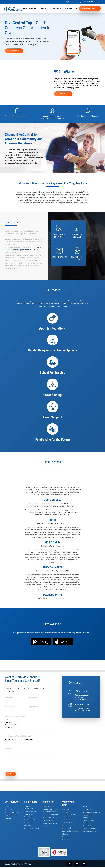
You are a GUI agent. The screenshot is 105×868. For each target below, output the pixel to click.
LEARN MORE (63, 94)
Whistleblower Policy (90, 832)
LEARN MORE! (14, 51)
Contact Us (87, 810)
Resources (69, 8)
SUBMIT (12, 774)
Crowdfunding (48, 821)
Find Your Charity (90, 8)
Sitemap (66, 837)
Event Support (48, 807)
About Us (8, 810)
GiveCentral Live (30, 812)
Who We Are (33, 8)
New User (10, 739)
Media (85, 807)
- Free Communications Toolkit (70, 815)
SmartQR (28, 728)
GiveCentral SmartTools (29, 808)
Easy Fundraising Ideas (71, 831)
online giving (40, 195)
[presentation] (20, 765)
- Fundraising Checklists (69, 822)
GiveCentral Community (29, 816)
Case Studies (67, 829)
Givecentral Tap (28, 725)
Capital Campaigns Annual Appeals (51, 811)
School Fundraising (50, 818)
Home (25, 8)
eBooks (65, 834)
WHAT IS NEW (57, 8)
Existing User (26, 739)
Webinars (8, 819)
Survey (65, 840)
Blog (76, 8)
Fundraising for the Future (50, 825)
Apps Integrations (51, 815)
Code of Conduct (90, 829)
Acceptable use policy (91, 813)
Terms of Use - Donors (88, 817)
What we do (45, 8)
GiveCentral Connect (29, 824)
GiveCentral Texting (32, 829)
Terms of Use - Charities (88, 822)
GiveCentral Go (30, 820)
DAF (28, 720)
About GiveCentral (12, 813)
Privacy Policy (88, 826)
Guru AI (28, 722)
